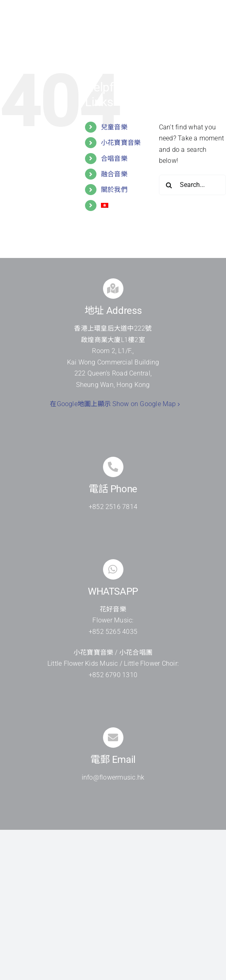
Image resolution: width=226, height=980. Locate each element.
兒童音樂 (114, 127)
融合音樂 (114, 174)
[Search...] (192, 185)
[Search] (169, 185)
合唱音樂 (114, 159)
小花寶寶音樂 (121, 143)
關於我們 (114, 190)
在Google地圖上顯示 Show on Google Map (113, 404)
